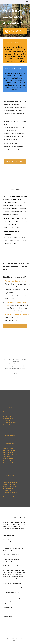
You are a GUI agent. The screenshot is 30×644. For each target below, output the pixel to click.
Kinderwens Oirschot (8, 431)
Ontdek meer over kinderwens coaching (13, 583)
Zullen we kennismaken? (15, 162)
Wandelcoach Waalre (8, 452)
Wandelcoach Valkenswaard (10, 454)
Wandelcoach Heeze (8, 459)
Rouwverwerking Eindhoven (10, 482)
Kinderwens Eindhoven (9, 418)
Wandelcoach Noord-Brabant (10, 467)
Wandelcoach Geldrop (8, 457)
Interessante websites (8, 407)
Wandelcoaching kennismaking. (17, 281)
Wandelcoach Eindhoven (9, 450)
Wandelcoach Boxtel (8, 465)
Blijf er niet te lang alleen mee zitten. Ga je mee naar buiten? (15, 31)
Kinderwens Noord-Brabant (10, 435)
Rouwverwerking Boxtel (9, 497)
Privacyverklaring (15, 374)
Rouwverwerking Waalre (9, 484)
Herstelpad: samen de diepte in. (17, 315)
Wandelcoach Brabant (8, 448)
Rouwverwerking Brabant (9, 480)
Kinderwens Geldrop (8, 425)
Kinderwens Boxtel (8, 433)
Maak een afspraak (7, 608)
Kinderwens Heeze (7, 427)
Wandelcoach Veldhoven (9, 461)
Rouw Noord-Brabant (8, 499)
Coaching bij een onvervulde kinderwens (13, 566)
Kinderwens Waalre (8, 421)
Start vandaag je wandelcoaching (11, 592)
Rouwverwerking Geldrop (9, 488)
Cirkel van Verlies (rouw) (9, 444)
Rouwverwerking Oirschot (9, 495)
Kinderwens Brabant (8, 416)
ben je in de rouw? (15, 42)
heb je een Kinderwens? (15, 68)
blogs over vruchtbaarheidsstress (16, 588)
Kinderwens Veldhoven (9, 429)
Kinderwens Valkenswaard (9, 423)
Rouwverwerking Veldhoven (10, 493)
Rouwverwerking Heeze (9, 491)
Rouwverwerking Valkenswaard (11, 486)
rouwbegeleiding (15, 555)
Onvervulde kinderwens (9, 621)
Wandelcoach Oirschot (8, 463)
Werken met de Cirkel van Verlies (11, 412)
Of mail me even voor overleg (15, 326)
